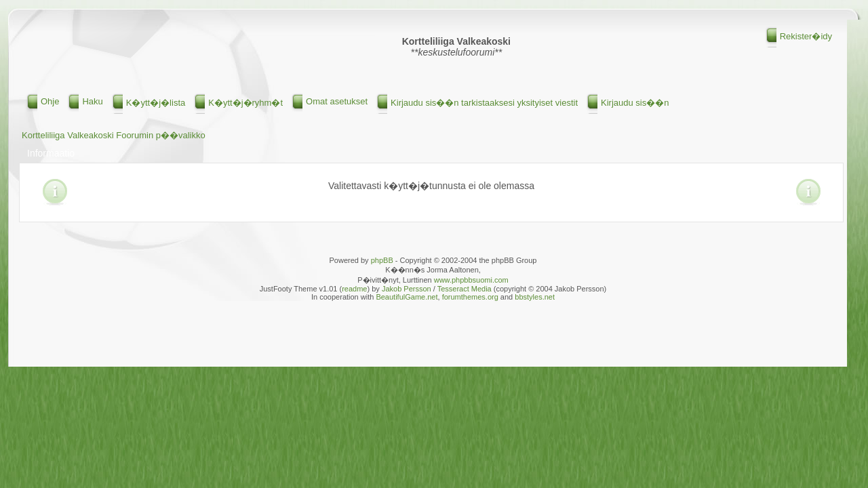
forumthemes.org (470, 297)
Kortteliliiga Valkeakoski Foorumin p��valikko (114, 135)
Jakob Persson (407, 289)
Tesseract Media (465, 289)
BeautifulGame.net (407, 297)
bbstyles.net (535, 297)
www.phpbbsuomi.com (471, 280)
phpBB (382, 260)
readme (354, 289)
